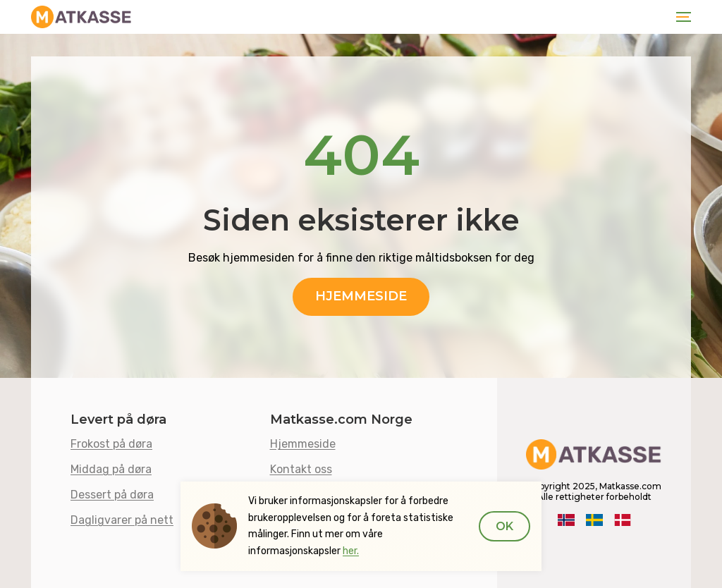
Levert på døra (118, 420)
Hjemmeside (361, 296)
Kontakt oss (301, 469)
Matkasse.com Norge (341, 420)
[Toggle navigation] (681, 17)
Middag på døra (111, 469)
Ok (504, 526)
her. (351, 551)
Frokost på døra (111, 444)
